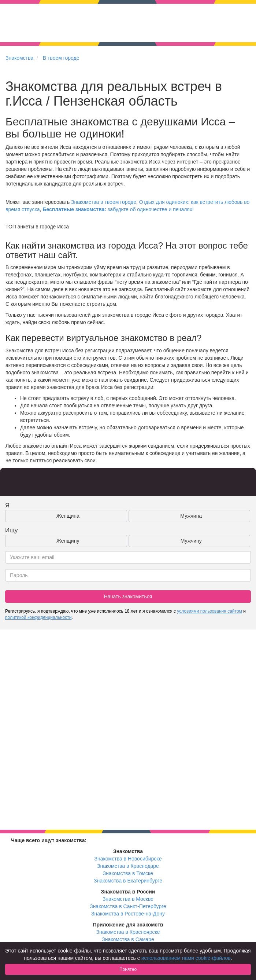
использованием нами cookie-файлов (186, 958)
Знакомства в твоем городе (104, 202)
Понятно (128, 969)
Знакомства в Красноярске (128, 932)
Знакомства (19, 58)
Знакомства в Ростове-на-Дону (128, 914)
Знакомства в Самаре (128, 939)
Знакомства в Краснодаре (128, 866)
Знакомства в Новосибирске (128, 859)
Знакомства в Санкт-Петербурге (128, 906)
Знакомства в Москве (128, 899)
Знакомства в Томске (128, 873)
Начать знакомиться (128, 597)
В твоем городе (61, 58)
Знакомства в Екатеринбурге (128, 881)
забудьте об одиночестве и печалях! (118, 209)
